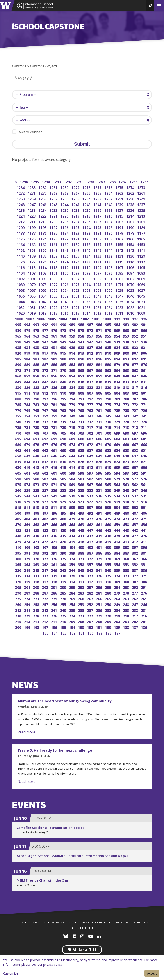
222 (90, 616)
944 (72, 341)
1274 (131, 187)
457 (135, 524)
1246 (43, 204)
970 (108, 330)
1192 (109, 227)
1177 (142, 233)
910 (108, 353)
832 (135, 381)
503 (126, 507)
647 (45, 456)
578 (126, 478)
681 (144, 438)
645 (63, 456)
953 (126, 336)
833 (126, 381)
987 (90, 324)
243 (37, 610)
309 (117, 581)
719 (72, 427)
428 (126, 536)
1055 (32, 296)
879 (117, 364)
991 (54, 324)
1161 (54, 244)
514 (28, 507)
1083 (120, 279)
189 (117, 627)
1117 (142, 261)
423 (37, 541)
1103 (32, 273)
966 (144, 330)
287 (45, 593)
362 (45, 564)
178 (109, 633)
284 (72, 593)
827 (45, 387)
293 (126, 587)
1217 (98, 216)
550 (108, 490)
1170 (87, 239)
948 (37, 341)
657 (90, 450)
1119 (120, 261)
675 (63, 444)
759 (117, 410)
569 (72, 484)
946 (54, 341)
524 (72, 501)
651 (144, 450)
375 (63, 558)
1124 (65, 261)
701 (99, 433)
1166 (131, 239)
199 (28, 627)
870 (63, 370)
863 (126, 370)
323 (126, 576)
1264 (109, 193)
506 (99, 507)
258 (37, 604)
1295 (35, 181)
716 (99, 427)
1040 (65, 301)
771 (144, 404)
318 (37, 581)
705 (63, 433)
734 (72, 421)
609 (117, 467)
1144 (109, 250)
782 (45, 404)
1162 (43, 244)
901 (54, 358)
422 (45, 541)
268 (81, 598)
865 (108, 370)
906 (144, 353)
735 (63, 421)
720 (63, 427)
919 (28, 353)
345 (63, 570)
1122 (87, 261)
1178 (131, 233)
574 (28, 484)
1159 (76, 244)
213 (37, 621)
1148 (65, 250)
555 (63, 490)
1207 (76, 221)
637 (135, 456)
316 (54, 581)
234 (117, 610)
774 (117, 404)
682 (135, 438)
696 (144, 433)
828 (37, 387)
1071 (120, 284)
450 (63, 530)
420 (63, 541)
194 (72, 627)
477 (90, 518)
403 (81, 547)
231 (144, 610)
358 (81, 564)
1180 (109, 233)
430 (108, 536)
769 (28, 410)
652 (135, 450)
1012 (109, 313)
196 (54, 627)
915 (63, 353)
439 (28, 536)
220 (108, 616)
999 (117, 318)
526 (54, 501)
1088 (65, 279)
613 (81, 467)
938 (126, 341)
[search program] (82, 95)
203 (126, 621)
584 (72, 478)
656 (99, 450)
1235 (32, 210)
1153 (142, 244)
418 (81, 541)
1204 (109, 221)
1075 (76, 284)
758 (126, 410)
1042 (43, 301)
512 (45, 507)
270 (63, 598)
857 (45, 376)
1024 (109, 307)
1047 (120, 296)
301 (54, 587)
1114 (43, 267)
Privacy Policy (62, 922)
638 (126, 456)
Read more (26, 732)
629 (72, 461)
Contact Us (37, 922)
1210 (43, 221)
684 (117, 438)
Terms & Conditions (92, 922)
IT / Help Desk (85, 928)
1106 (131, 267)
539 (72, 496)
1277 (98, 187)
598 (81, 473)
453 (37, 530)
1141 (142, 250)
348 (37, 570)
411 (144, 541)
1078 (43, 284)
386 (99, 553)
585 (63, 478)
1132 (109, 256)
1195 (76, 227)
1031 (32, 307)
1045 (142, 296)
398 (126, 547)
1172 (65, 239)
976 (54, 330)
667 (135, 444)
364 (28, 564)
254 (72, 604)
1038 (87, 301)
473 (126, 518)
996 (144, 318)
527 (45, 501)
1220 (65, 216)
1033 (142, 301)
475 (108, 518)
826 (54, 387)
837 (90, 381)
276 (144, 593)
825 (63, 387)
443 (126, 530)
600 (63, 473)
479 (72, 518)
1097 (98, 273)
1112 (65, 267)
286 (54, 593)
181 (82, 633)
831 (144, 381)
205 (108, 621)
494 (72, 513)
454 (28, 530)
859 (28, 376)
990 (63, 324)
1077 (54, 284)
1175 (32, 239)
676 (54, 444)
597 (90, 473)
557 (45, 490)
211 (54, 621)
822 (90, 387)
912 (90, 353)
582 (90, 478)
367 (135, 558)
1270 (43, 193)
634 (28, 461)
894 (117, 358)
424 (28, 541)
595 (108, 473)
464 (72, 524)
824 (72, 387)
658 (81, 450)
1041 (54, 301)
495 (63, 513)
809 (72, 393)
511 (54, 507)
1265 (98, 193)
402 (90, 547)
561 (144, 484)
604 (28, 473)
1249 (142, 199)
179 (100, 633)
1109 (98, 267)
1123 (76, 261)
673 (81, 444)
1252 (109, 199)
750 (63, 416)
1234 (43, 210)
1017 (54, 313)
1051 (76, 296)
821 (99, 387)
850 (108, 376)
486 (144, 513)
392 (45, 553)
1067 (32, 290)
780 (63, 404)
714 (117, 427)
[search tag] (82, 107)
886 (54, 364)
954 (117, 336)
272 (45, 598)
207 (90, 621)
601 (54, 473)
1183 (76, 233)
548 (126, 490)
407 (45, 547)
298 (81, 587)
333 (37, 576)
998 (126, 318)
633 (37, 461)
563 (126, 484)
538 (81, 496)
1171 (76, 239)
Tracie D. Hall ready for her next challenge (55, 750)
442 (135, 530)
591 (144, 473)
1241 (98, 204)
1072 (109, 284)
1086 (87, 279)
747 (90, 416)
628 (81, 461)
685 (108, 438)
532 (135, 496)
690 (63, 438)
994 (28, 324)
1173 (54, 239)
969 (117, 330)
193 (81, 627)
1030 (43, 307)
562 (135, 484)
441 (144, 530)
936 (144, 341)
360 (63, 564)
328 (81, 576)
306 (144, 581)
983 (126, 324)
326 (99, 576)
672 (90, 444)
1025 (98, 307)
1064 (65, 290)
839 (72, 381)
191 (99, 627)
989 (72, 324)
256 (54, 604)
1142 (131, 250)
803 (126, 393)
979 (28, 330)
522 (90, 501)
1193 (98, 227)
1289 (101, 181)
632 (45, 461)
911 (99, 353)
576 (144, 478)
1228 (109, 210)
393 (37, 553)
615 (63, 467)
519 (117, 501)
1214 (131, 216)
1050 (87, 296)
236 (99, 610)
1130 (131, 256)
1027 (76, 307)
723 (37, 427)
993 (37, 324)
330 (63, 576)
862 (135, 370)
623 (126, 461)
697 (135, 433)
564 (117, 484)
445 (108, 530)
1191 (120, 227)
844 (28, 381)
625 (108, 461)
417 (90, 541)
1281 (54, 187)
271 (54, 598)
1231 (76, 210)
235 (108, 610)
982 (135, 324)
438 (37, 536)
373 (81, 558)
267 (90, 598)
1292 (68, 181)
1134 (87, 256)
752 (45, 416)
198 (37, 627)
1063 (76, 290)
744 (117, 416)
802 (135, 393)
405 (63, 547)
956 (99, 336)
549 (117, 490)
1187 (32, 233)
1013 (98, 313)
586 (54, 478)
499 (28, 513)
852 (90, 376)
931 (54, 347)
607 (135, 467)
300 (63, 587)
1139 (32, 256)
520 (108, 501)
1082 (131, 279)
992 (45, 324)
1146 (87, 250)
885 (63, 364)
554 (72, 490)
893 (126, 358)
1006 (41, 318)
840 (63, 381)
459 (117, 524)
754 (28, 416)
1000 (107, 318)
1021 (142, 307)
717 (90, 427)
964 (28, 336)
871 (54, 370)
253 (81, 604)
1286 (134, 181)
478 (81, 518)
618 (37, 467)
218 (126, 616)
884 (72, 364)
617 (45, 467)
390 (63, 553)
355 (108, 564)
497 (45, 513)
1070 (131, 284)
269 (72, 598)
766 (54, 410)
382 (135, 553)
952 (135, 336)
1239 (120, 204)
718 (81, 427)
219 (117, 616)
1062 (87, 290)
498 (37, 513)
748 (81, 416)
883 (81, 364)
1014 (87, 313)
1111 (76, 267)
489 (117, 513)
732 (90, 421)
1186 (43, 233)
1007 (30, 318)
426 (144, 536)
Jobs (20, 922)
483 (37, 518)
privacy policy (53, 965)
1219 (76, 216)
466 (54, 524)
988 (81, 324)
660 (63, 450)
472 (135, 518)
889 (28, 364)
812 (45, 393)
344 (72, 570)
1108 (109, 267)
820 (108, 387)
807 (90, 393)
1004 (63, 318)
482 (45, 518)
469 (28, 524)
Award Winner (27, 132)
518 (126, 501)
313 (81, 581)
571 (54, 484)
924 (117, 347)
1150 (43, 250)
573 (37, 484)
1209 (54, 221)
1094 (131, 273)
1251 (120, 199)
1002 (85, 318)
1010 (131, 313)
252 (90, 604)
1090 (43, 279)
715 (108, 427)
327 (90, 576)
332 (45, 576)
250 (108, 604)
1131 (120, 256)
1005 (52, 318)
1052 (65, 296)
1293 (57, 181)
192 (90, 627)
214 (28, 621)
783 (37, 404)
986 (99, 324)
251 (99, 604)
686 (99, 438)
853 (81, 376)
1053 (54, 296)
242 (45, 610)
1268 (65, 193)
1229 (98, 210)
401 (99, 547)
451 (54, 530)
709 (28, 433)
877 (135, 364)
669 (117, 444)
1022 (131, 307)
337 (135, 570)
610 (108, 467)
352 (135, 564)
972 (90, 330)
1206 (87, 221)
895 (108, 358)
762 (90, 410)
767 (45, 410)
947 (45, 341)
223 (81, 616)
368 (126, 558)
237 (90, 610)
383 (126, 553)
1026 (87, 307)
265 (108, 598)
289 (28, 593)
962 (45, 336)
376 (54, 558)
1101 (54, 273)
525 (63, 501)
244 (28, 610)
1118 (131, 261)
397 (135, 547)
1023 (120, 307)
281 (99, 593)
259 (28, 604)
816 (144, 387)
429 (117, 536)
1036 (109, 301)
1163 (32, 244)
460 (108, 524)
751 (54, 416)
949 (28, 341)
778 (81, 404)
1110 (87, 267)
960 (63, 336)
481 (54, 518)
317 (45, 581)
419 (72, 541)
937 (135, 341)
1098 (87, 273)
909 (117, 353)
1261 (142, 193)
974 (72, 330)
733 (81, 421)
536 (99, 496)
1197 (54, 227)
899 (72, 358)
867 (90, 370)
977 (45, 330)
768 (37, 410)
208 (81, 621)
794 (72, 398)
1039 (76, 301)
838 (81, 381)
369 (117, 558)
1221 (54, 216)
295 (108, 587)
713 (126, 427)
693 (37, 438)
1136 (65, 256)
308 (126, 581)
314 (72, 581)
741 (144, 416)
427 (135, 536)
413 (126, 541)
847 (135, 376)
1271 (32, 193)
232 (135, 610)
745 (108, 416)
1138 (43, 256)
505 (108, 507)
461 (99, 524)
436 (54, 536)
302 (45, 587)
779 (72, 404)
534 (117, 496)
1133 (98, 256)
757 (135, 410)
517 (135, 501)
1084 (109, 279)
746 (99, 416)
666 (144, 444)
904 (28, 358)
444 (117, 530)
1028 (65, 307)
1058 (131, 290)
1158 (87, 244)
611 (99, 467)
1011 (120, 313)
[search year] (82, 120)
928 (81, 347)
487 (135, 513)
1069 (142, 284)
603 (37, 473)
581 (99, 478)
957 (90, 336)
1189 (142, 227)
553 (81, 490)
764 (72, 410)
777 (90, 404)
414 (117, 541)
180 (91, 633)
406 (54, 547)
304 (28, 587)
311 (99, 581)
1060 (109, 290)
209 (72, 621)
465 (63, 524)
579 (117, 478)
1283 (32, 187)
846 (144, 376)
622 (135, 461)
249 (117, 604)
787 (135, 398)
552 (90, 490)
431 (99, 536)
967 (135, 330)
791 (99, 398)
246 (144, 604)
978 (37, 330)
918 (37, 353)
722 (45, 427)
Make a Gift (82, 950)
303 (37, 587)
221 (99, 616)
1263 (120, 193)
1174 (43, 239)
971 (99, 330)
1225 (142, 210)
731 (99, 421)
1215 (120, 216)
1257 (54, 199)
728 (126, 421)
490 (108, 513)
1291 (79, 181)
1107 (120, 267)
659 (72, 450)
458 (126, 524)
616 (54, 467)
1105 (142, 267)
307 (135, 581)
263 (126, 598)
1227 (120, 210)
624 (117, 461)
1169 (98, 239)
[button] (150, 5)
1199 (32, 227)
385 (108, 553)
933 (37, 347)
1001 (96, 318)
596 (99, 473)
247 (135, 604)
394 (28, 553)
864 (117, 370)
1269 (54, 193)
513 (37, 507)
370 (108, 558)
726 (144, 421)
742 (135, 416)
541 (54, 496)
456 (144, 524)
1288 (112, 181)
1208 (65, 221)
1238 (131, 204)
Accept (152, 973)
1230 (87, 210)
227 (45, 616)
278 (126, 593)
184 (55, 633)
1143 (120, 250)
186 (144, 627)
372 (90, 558)
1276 (109, 187)
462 (90, 524)
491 (99, 513)
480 (63, 518)
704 (72, 433)
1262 (131, 193)
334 (28, 576)
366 (144, 558)
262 (135, 598)
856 (54, 376)
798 (37, 398)
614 (72, 467)
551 (99, 490)
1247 (32, 204)
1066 (43, 290)
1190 (131, 227)
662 (45, 450)
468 (37, 524)
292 (135, 587)
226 (54, 616)
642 (90, 456)
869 (72, 370)
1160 (65, 244)
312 (90, 581)
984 (117, 324)
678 (37, 444)
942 (90, 341)
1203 (120, 221)
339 (117, 570)
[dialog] (82, 968)
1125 (54, 261)
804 (117, 393)
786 (144, 398)
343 (81, 570)
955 (108, 336)
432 (90, 536)
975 (63, 330)
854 (72, 376)
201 (144, 621)
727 (135, 421)
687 (90, 438)
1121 (98, 261)
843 (37, 381)
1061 (98, 290)
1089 (54, 279)
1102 (43, 273)
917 (45, 353)
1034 (131, 301)
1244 (65, 204)
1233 (54, 210)
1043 (32, 301)
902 (45, 358)
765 (63, 410)
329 (72, 576)
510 (63, 507)
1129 (142, 256)
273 (37, 598)
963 (37, 336)
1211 (32, 221)
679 (28, 444)
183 (64, 633)
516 (144, 501)
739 (28, 421)
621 (144, 461)
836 (99, 381)
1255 (76, 199)
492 (90, 513)
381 (144, 553)
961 (54, 336)
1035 (120, 301)
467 (45, 524)
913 (81, 353)
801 (144, 393)
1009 (142, 313)
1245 (54, 204)
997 (135, 318)
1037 (98, 301)
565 (108, 484)
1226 (131, 210)
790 (108, 398)
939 (117, 341)
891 (144, 358)
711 (144, 427)
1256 (65, 199)
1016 (65, 313)
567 (90, 484)
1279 (76, 187)
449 (72, 530)
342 (90, 570)
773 (126, 404)
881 (99, 364)
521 (99, 501)
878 (126, 364)
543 (37, 496)
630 (63, 461)
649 (28, 456)
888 (37, 364)
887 (45, 364)
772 (135, 404)
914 (72, 353)
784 (28, 404)
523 (81, 501)
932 (45, 347)
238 (81, 610)
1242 (87, 204)
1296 (24, 181)
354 (117, 564)
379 (28, 558)
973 (81, 330)
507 (90, 507)
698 (126, 433)
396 (144, 547)
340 (108, 570)
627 (90, 461)
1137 (54, 256)
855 (63, 376)
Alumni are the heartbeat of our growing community (64, 701)
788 (126, 398)
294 (117, 587)
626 (99, 461)
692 (45, 438)
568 (81, 484)
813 (37, 393)
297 (90, 587)
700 (108, 433)
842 (45, 381)
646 (54, 456)
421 (54, 541)
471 (144, 518)
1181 (98, 233)
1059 (120, 290)
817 (135, 387)
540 (63, 496)
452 (45, 530)
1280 (65, 187)
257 (45, 604)
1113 (54, 267)
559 (28, 490)
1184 (65, 233)
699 (117, 433)
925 (108, 347)
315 (63, 581)
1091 (32, 279)
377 (45, 558)
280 (108, 593)
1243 (76, 204)
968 (126, 330)
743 (126, 416)
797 (45, 398)
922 (135, 347)
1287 (123, 181)
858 (37, 376)
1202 (131, 221)
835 (108, 381)
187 (135, 627)
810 (63, 393)
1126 (43, 261)
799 (28, 398)
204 (117, 621)
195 (63, 627)
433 (81, 536)
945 (63, 341)
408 (37, 547)
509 (72, 507)
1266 (87, 193)
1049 (98, 296)
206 (99, 621)
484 (28, 518)
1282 (43, 187)
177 (118, 633)
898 (81, 358)
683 (126, 438)
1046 (131, 296)
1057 (142, 290)
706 (54, 433)
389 (72, 553)
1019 (32, 313)
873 (37, 370)
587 (45, 478)
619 (28, 467)
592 (135, 473)
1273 (142, 187)
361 (54, 564)
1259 (32, 199)
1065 (54, 290)
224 (72, 616)
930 (63, 347)
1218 (87, 216)
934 (28, 347)
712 (135, 427)
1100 (65, 273)
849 (117, 376)
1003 (74, 318)
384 (117, 553)
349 (28, 570)
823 (81, 387)
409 (28, 547)
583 (81, 478)
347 (45, 570)
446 (99, 530)
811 (54, 393)
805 (108, 393)
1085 (98, 279)
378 (37, 558)
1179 (120, 233)
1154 (131, 244)
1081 (142, 279)
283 (81, 593)
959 (72, 336)
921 (144, 347)
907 (135, 353)
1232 (65, 210)
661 (54, 450)
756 (144, 410)
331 (54, 576)
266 (99, 598)
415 (108, 541)
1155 (120, 244)
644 (72, 456)
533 (126, 496)
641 (99, 456)
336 (144, 570)
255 (63, 604)
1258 (43, 199)
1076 (65, 284)
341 (99, 570)
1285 (145, 181)
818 (126, 387)
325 (108, 576)
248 (126, 604)
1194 (87, 227)
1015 (76, 313)
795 (63, 398)
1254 (87, 199)
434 (72, 536)
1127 (32, 261)
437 (45, 536)
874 (28, 370)
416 (99, 541)
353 (126, 564)
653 (126, 450)
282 (90, 593)
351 (144, 564)
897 (90, 358)
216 (144, 616)
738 (37, 421)
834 (117, 381)
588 (37, 478)
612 (90, 467)
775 (108, 404)
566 (99, 484)
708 (37, 433)
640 (108, 456)
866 (99, 370)
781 (54, 404)
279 (117, 593)
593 (126, 473)
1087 (76, 279)
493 (81, 513)
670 (108, 444)
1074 (87, 284)
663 (37, 450)
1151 (32, 250)
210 (63, 621)
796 (54, 398)
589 (28, 478)
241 (54, 610)
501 (144, 507)
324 (117, 576)
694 (28, 438)
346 (54, 570)
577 (135, 478)
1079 (32, 284)
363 (37, 564)
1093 (142, 273)
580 (108, 478)
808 (81, 393)
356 (99, 564)
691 (54, 438)
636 (144, 456)
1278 (87, 187)
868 (81, 370)
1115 (32, 267)
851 (99, 376)
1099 (76, 273)
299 (72, 587)
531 (144, 496)
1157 (98, 244)
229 (28, 616)
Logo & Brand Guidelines (131, 922)
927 (90, 347)
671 (99, 444)
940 (108, 341)
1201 (142, 221)
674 (72, 444)
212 (45, 621)
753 (37, 416)
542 (45, 496)
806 (99, 393)
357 (90, 564)
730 (108, 421)
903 (37, 358)
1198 (43, 227)
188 (126, 627)
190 (108, 627)
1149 (54, 250)
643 (81, 456)
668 (126, 444)
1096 (109, 273)
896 (99, 358)
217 (135, 616)
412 (135, 541)
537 (90, 496)
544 (28, 496)
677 (45, 444)
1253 (98, 199)
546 (144, 490)
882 (90, 364)
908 (126, 353)
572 (45, 484)
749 (72, 416)
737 (45, 421)
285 (63, 593)
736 (54, 421)
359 (72, 564)
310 (108, 581)
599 (72, 473)
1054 (43, 296)
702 (90, 433)
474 (117, 518)
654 (117, 450)
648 (37, 456)
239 (72, 610)
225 (63, 616)
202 (135, 621)
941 (99, 341)
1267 (76, 193)
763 (81, 410)
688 (81, 438)
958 (81, 336)
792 (90, 398)
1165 (142, 239)
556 (54, 490)
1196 (65, 227)
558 (37, 490)
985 (108, 324)
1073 (98, 284)
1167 (120, 239)
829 (28, 387)
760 (108, 410)
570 (63, 484)
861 (144, 370)
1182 (87, 233)
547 (135, 490)
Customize (11, 973)
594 (117, 473)
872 (45, 370)
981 (144, 324)
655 (108, 450)
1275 (120, 187)
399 (117, 547)
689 (72, 438)
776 (99, 404)
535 (108, 496)
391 (54, 553)
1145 (98, 250)
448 (81, 530)
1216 (109, 216)
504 (117, 507)
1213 (142, 216)
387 (90, 553)
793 (81, 398)
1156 (109, 244)
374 (72, 558)
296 (99, 587)
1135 (76, 256)
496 (54, 513)
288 (37, 593)
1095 (120, 273)
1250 (131, 199)
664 (28, 450)
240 (63, 610)
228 (37, 616)
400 (108, 547)
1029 (54, 307)
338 (126, 570)
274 (28, 598)
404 (72, 547)
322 (135, 576)
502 (135, 507)
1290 (90, 181)
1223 (32, 216)
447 (90, 530)
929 (72, 347)
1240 (109, 204)
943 (81, 341)
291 (144, 587)
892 (135, 358)
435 (63, 536)
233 (126, 610)
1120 (109, 261)
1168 (109, 239)
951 (144, 336)
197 (45, 627)
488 (126, 513)
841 (54, 381)
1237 (142, 204)
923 (126, 347)
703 (81, 433)
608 (126, 467)
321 (144, 576)
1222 (43, 216)
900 (63, 358)
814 (28, 393)
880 (108, 364)
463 (81, 524)
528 (37, 501)
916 (54, 353)
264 (117, 598)
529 (28, 501)
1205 (98, 221)
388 (81, 553)
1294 (46, 181)
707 (45, 433)
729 (117, 421)
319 (28, 581)
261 (144, 598)
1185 (54, 233)
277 (135, 593)
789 (117, 398)
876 (144, 364)
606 (144, 467)
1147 (76, 250)
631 (54, 461)
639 (117, 456)
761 (99, 410)
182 (73, 633)
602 (45, 473)
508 (81, 507)
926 (99, 347)
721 (54, 427)
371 (99, 558)
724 (28, 427)
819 (117, 387)
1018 (43, 313)
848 (126, 376)
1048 (109, 296)
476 (99, 518)
